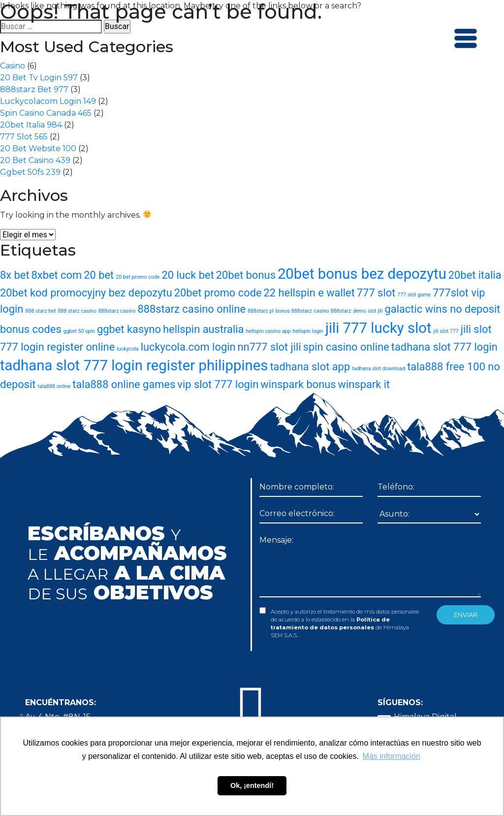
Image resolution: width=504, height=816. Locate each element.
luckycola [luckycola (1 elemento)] (127, 349)
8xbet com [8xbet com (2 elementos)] (57, 275)
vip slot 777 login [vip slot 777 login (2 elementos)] (218, 384)
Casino (13, 66)
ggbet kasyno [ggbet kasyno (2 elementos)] (129, 329)
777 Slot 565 (24, 137)
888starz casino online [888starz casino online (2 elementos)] (191, 309)
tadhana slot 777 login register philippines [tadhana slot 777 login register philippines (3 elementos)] (134, 365)
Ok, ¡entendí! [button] (252, 785)
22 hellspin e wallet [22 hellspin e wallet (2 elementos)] (309, 293)
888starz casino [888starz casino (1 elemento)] (117, 311)
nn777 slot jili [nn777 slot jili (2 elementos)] (269, 347)
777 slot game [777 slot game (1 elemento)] (414, 295)
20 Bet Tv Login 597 (39, 78)
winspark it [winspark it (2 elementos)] (364, 384)
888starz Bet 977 (34, 89)
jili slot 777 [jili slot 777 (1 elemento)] (446, 331)
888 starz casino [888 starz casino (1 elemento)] (77, 311)
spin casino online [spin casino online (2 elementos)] (346, 347)
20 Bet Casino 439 (35, 160)
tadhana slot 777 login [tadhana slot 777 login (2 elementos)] (444, 347)
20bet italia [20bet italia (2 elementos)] (475, 275)
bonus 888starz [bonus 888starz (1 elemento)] (294, 311)
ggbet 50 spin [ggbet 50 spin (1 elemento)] (79, 331)
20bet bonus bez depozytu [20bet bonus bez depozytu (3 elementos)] (362, 274)
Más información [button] (392, 756)
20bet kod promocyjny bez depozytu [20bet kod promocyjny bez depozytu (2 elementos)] (86, 293)
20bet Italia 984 (31, 125)
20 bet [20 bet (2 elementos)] (99, 275)
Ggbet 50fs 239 (30, 172)
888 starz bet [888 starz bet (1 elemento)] (40, 311)
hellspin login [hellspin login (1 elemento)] (308, 331)
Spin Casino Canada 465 (46, 113)
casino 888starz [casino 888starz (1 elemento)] (332, 311)
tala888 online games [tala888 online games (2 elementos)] (124, 384)
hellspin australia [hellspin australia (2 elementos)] (203, 329)
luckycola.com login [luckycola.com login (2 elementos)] (188, 347)
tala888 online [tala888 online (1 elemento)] (54, 386)
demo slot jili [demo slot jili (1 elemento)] (368, 311)
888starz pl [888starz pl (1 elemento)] (261, 311)
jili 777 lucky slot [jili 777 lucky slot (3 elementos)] (378, 328)
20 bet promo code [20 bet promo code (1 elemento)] (138, 277)
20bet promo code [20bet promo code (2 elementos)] (218, 293)
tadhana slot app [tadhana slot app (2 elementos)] (310, 367)
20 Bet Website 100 (38, 148)
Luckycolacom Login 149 (48, 101)
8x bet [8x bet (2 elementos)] (15, 275)
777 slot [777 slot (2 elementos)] (376, 293)
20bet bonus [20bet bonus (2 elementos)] (246, 275)
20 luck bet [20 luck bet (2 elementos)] (188, 275)
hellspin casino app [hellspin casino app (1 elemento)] (268, 331)
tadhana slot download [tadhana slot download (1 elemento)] (378, 369)
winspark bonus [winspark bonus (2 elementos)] (298, 384)
